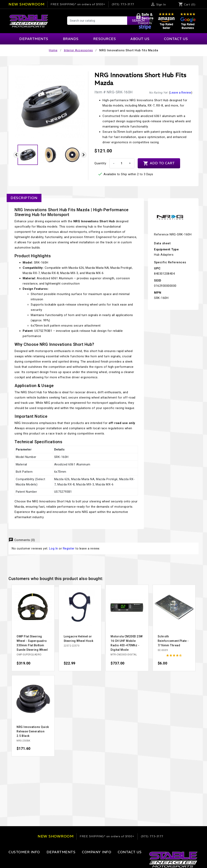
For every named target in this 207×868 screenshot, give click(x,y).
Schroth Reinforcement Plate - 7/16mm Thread (173, 641)
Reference (161, 234)
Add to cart (159, 163)
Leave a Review (181, 93)
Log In (54, 548)
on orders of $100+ (78, 4)
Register (69, 548)
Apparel (47, 860)
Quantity (100, 163)
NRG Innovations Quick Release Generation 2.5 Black (33, 731)
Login (12, 860)
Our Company (81, 860)
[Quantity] (121, 163)
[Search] (108, 21)
